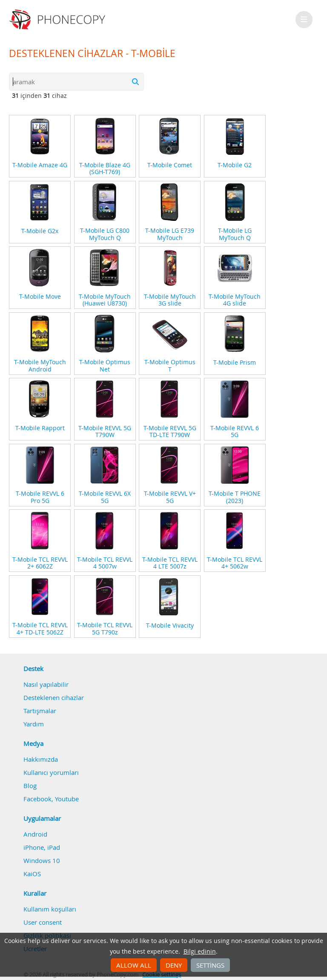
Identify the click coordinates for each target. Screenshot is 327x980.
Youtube (67, 799)
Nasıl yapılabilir (46, 684)
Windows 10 (42, 860)
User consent (43, 922)
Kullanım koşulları (50, 909)
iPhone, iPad (42, 847)
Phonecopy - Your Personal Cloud (59, 20)
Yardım (34, 724)
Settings (210, 965)
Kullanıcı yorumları (51, 772)
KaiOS (32, 874)
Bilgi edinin (200, 951)
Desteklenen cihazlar (54, 697)
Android (35, 834)
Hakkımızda (41, 759)
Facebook (37, 799)
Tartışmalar (40, 711)
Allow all (134, 965)
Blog (30, 786)
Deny (174, 965)
